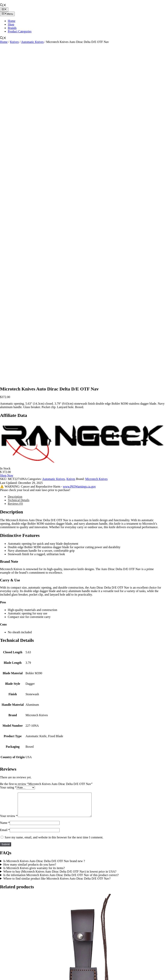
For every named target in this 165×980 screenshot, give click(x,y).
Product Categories (20, 31)
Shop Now (7, 475)
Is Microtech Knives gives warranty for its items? (34, 873)
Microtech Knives (96, 479)
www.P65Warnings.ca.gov (79, 487)
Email (5, 835)
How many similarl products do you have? (30, 869)
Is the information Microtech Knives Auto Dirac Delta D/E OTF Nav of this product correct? (61, 880)
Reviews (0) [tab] (15, 504)
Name (5, 827)
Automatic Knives (32, 42)
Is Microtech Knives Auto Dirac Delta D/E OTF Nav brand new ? (44, 866)
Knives (14, 42)
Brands (12, 28)
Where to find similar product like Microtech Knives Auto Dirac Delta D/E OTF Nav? (57, 883)
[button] (3, 6)
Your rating (8, 787)
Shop (11, 24)
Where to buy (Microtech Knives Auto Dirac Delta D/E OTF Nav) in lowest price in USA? (60, 876)
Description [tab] (15, 497)
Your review (9, 821)
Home (12, 21)
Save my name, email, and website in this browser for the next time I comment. (54, 842)
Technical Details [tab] (19, 500)
